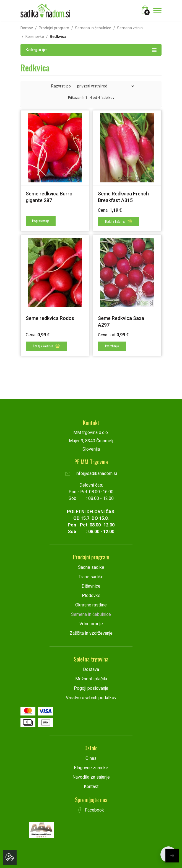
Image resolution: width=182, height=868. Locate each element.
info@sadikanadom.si (91, 473)
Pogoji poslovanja (91, 688)
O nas (91, 758)
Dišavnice (91, 586)
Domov (27, 28)
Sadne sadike (91, 567)
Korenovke (35, 37)
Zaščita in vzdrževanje (91, 633)
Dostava (91, 669)
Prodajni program (54, 28)
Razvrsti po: (61, 86)
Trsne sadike (91, 577)
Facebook (91, 810)
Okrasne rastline (91, 605)
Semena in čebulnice (93, 28)
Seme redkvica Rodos (50, 318)
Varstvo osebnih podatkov (91, 698)
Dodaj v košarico (119, 221)
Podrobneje (112, 346)
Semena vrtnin (130, 28)
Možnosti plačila (91, 679)
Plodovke (91, 596)
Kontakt (91, 786)
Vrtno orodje (91, 624)
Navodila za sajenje (91, 777)
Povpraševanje (41, 221)
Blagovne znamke (91, 768)
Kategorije (91, 50)
